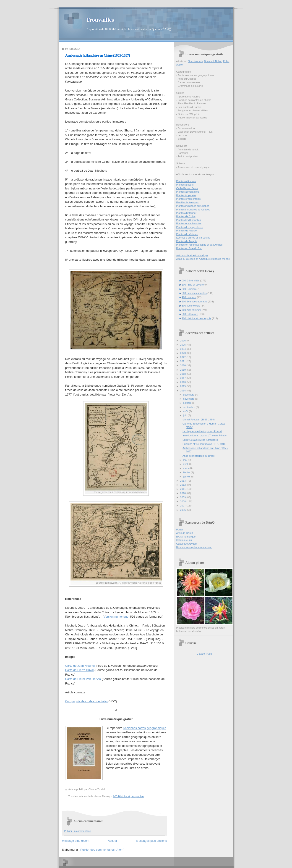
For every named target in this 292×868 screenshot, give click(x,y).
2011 (183, 489)
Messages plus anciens (151, 841)
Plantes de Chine (186, 216)
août (186, 411)
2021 (183, 361)
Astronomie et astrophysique (192, 255)
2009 (183, 497)
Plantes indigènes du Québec (193, 206)
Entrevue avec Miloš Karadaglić (200, 440)
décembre (189, 395)
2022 (183, 357)
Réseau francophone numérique (194, 547)
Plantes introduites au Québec (193, 210)
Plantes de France (187, 231)
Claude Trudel (205, 654)
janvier (187, 477)
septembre (189, 407)
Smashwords (195, 61)
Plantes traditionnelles (189, 220)
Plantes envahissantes (189, 223)
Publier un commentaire (78, 831)
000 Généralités (191, 281)
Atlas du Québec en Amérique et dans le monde (203, 259)
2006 (183, 510)
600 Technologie (191, 306)
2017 (183, 378)
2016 (183, 382)
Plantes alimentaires (188, 192)
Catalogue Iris (184, 540)
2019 (183, 370)
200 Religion (189, 289)
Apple (180, 65)
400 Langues (189, 297)
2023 (183, 353)
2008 (183, 501)
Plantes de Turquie (187, 241)
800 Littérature (190, 314)
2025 (183, 345)
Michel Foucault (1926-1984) (199, 420)
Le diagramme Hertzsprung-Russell (202, 431)
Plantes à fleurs (185, 185)
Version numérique (116, 617)
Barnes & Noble (213, 61)
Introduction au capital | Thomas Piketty (205, 435)
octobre (188, 403)
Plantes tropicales (186, 195)
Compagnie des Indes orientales (86, 701)
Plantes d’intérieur (186, 213)
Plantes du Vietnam (187, 234)
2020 (183, 365)
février (187, 472)
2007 (183, 506)
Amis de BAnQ (185, 533)
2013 (183, 481)
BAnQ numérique (186, 537)
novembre (189, 399)
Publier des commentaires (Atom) (102, 850)
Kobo (226, 61)
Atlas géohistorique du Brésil (198, 456)
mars (186, 468)
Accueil (113, 841)
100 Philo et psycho (193, 285)
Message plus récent (76, 841)
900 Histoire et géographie (128, 796)
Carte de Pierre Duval (80, 670)
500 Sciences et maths (195, 302)
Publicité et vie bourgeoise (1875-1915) (204, 444)
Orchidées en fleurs (187, 188)
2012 (183, 485)
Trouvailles (100, 20)
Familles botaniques (188, 202)
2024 (183, 349)
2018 (183, 374)
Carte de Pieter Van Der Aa (83, 679)
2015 (183, 386)
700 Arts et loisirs (191, 310)
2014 (183, 391)
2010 (183, 493)
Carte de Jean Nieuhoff (80, 666)
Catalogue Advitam (187, 544)
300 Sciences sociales (194, 293)
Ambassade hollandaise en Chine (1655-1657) (98, 55)
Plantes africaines (186, 181)
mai (186, 460)
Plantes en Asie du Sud (189, 248)
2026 (183, 341)
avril (186, 464)
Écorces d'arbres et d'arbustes (193, 238)
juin (185, 415)
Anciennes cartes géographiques (145, 728)
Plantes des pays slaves (190, 227)
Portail (180, 530)
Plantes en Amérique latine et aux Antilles (199, 245)
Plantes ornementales (189, 199)
